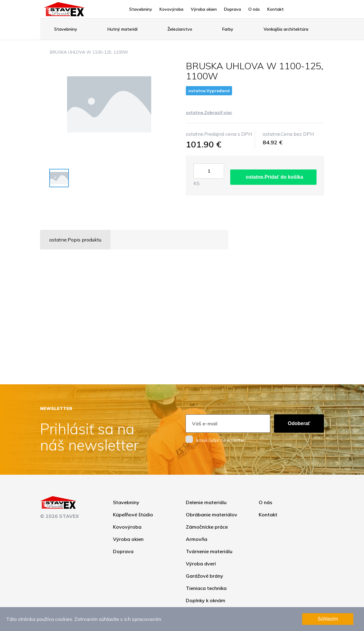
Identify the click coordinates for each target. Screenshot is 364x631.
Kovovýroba (171, 9)
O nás (254, 9)
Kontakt (276, 9)
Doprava (233, 9)
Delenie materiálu (206, 502)
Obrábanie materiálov (212, 515)
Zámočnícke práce (207, 527)
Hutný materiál (122, 29)
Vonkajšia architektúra (286, 29)
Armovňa (197, 539)
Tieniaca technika (206, 588)
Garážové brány (205, 576)
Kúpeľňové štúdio (133, 515)
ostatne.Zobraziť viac (209, 112)
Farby (228, 29)
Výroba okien (204, 9)
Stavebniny (141, 9)
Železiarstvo (180, 29)
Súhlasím (328, 619)
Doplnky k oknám (206, 600)
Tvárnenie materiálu (209, 551)
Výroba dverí (201, 564)
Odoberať (299, 423)
